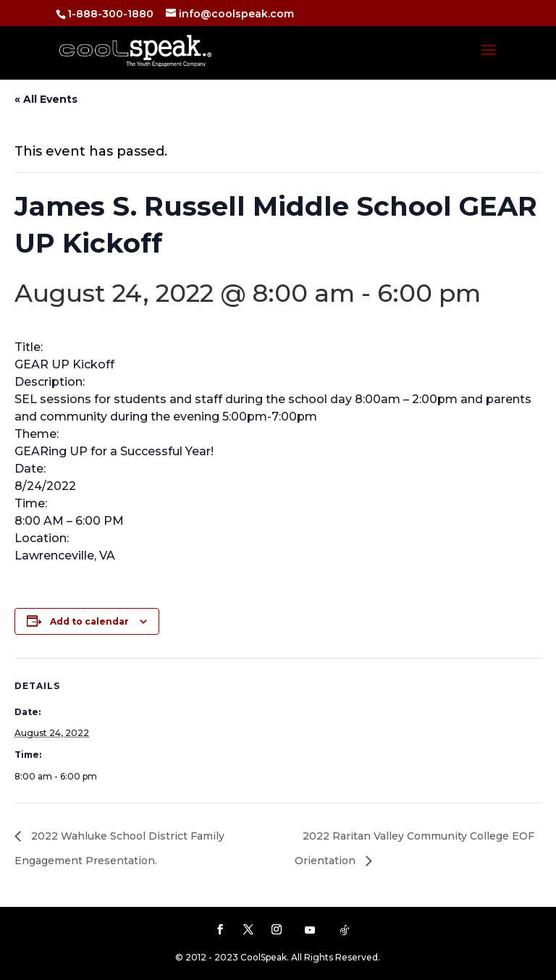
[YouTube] (310, 930)
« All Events (46, 99)
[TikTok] (345, 930)
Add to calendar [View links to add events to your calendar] (89, 621)
